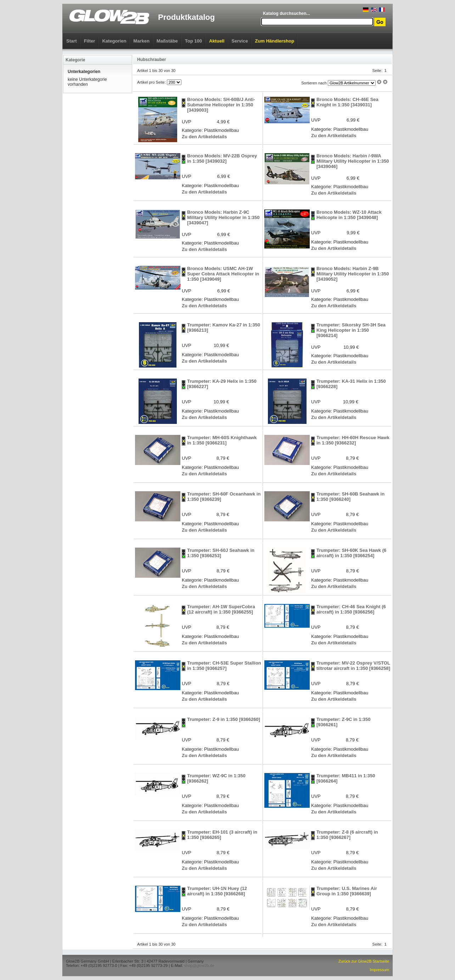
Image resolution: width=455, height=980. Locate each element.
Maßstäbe (167, 41)
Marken (141, 41)
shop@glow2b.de (199, 965)
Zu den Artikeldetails (204, 137)
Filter (90, 41)
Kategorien (114, 41)
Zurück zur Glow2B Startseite (364, 961)
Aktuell (217, 41)
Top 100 (193, 41)
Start (72, 41)
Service (240, 41)
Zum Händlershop (275, 41)
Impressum (380, 970)
